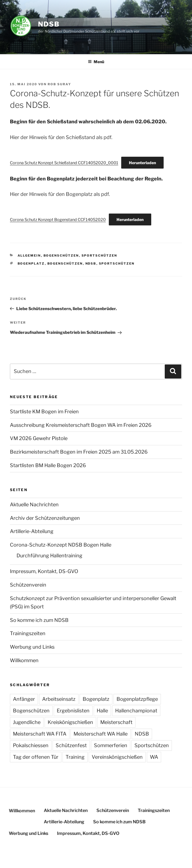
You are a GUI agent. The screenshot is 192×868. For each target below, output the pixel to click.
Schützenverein (28, 585)
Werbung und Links (32, 647)
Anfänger (24, 699)
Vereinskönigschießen (117, 757)
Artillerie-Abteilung (32, 531)
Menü (96, 62)
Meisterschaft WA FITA (40, 734)
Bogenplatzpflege (137, 699)
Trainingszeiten (28, 633)
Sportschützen (99, 255)
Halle (102, 711)
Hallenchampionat (136, 711)
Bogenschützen (61, 255)
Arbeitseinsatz (59, 699)
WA (154, 757)
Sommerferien (111, 745)
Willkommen (24, 660)
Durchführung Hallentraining (49, 556)
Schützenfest (71, 745)
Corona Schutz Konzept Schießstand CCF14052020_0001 (64, 163)
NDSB (49, 24)
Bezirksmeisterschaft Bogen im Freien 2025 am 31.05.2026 (79, 452)
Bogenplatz (31, 263)
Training (75, 757)
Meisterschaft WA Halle (101, 734)
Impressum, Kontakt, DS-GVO (44, 571)
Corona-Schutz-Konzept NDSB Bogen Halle (61, 545)
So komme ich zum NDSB (39, 620)
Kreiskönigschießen (70, 722)
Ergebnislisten (73, 711)
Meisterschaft (116, 722)
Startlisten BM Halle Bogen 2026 (48, 465)
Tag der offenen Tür (36, 757)
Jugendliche (27, 722)
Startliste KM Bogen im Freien (44, 412)
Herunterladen (142, 163)
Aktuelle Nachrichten (34, 504)
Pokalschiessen (31, 745)
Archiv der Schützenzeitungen (45, 518)
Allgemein (29, 255)
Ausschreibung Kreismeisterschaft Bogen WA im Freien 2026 (81, 425)
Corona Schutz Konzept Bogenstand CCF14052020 (58, 220)
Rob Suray (59, 84)
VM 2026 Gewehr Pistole (39, 438)
